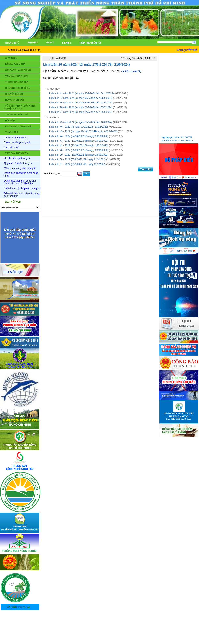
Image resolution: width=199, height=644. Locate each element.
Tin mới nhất (173, 59)
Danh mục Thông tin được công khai (21, 174)
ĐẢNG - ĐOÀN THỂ (15, 64)
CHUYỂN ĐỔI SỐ (14, 94)
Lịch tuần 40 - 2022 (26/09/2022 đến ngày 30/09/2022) (79, 150)
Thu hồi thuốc (11, 147)
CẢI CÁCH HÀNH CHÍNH (18, 70)
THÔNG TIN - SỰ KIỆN (17, 82)
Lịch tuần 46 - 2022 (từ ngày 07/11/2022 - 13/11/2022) (79, 127)
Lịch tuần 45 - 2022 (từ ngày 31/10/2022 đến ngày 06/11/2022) (83, 131)
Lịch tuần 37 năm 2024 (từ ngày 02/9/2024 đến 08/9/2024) (81, 98)
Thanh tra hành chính (16, 138)
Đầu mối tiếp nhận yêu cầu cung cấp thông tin (22, 195)
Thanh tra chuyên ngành (17, 142)
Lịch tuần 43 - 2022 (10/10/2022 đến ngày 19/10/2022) (79, 141)
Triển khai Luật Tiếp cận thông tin (22, 188)
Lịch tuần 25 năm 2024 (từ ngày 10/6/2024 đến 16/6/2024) (81, 122)
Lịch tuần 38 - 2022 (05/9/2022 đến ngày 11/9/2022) (77, 159)
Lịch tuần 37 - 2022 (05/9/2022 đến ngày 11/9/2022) (77, 164)
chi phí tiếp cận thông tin (17, 158)
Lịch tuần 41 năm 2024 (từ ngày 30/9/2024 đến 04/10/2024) (82, 93)
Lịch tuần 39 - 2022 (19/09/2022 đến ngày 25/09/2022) (79, 155)
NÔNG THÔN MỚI (15, 100)
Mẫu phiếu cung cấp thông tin (20, 168)
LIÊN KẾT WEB (13, 202)
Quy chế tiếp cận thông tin (18, 163)
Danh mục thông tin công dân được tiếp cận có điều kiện (20, 182)
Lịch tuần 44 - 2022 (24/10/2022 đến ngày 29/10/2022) (79, 136)
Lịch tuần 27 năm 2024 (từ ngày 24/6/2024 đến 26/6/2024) (81, 112)
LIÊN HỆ (113, 624)
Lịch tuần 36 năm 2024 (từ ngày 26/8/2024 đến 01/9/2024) (81, 103)
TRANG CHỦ (93, 624)
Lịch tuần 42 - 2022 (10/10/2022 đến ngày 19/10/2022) (79, 145)
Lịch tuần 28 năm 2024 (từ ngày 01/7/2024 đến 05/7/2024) (81, 107)
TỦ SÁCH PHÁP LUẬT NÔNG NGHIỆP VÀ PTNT (20, 107)
